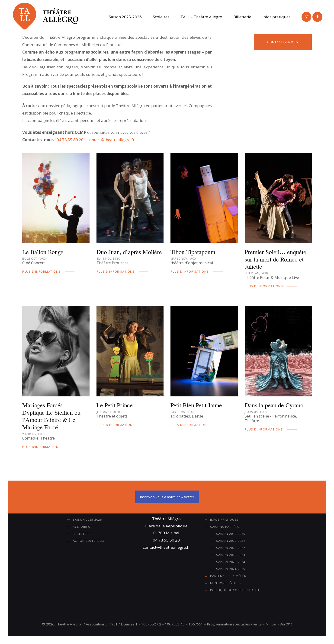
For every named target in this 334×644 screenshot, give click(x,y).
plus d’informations (42, 271)
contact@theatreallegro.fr (111, 140)
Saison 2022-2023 (231, 555)
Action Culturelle (89, 541)
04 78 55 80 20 (70, 140)
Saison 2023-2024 (231, 562)
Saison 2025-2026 (87, 520)
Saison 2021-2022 (231, 548)
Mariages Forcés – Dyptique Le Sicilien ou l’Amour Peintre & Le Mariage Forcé (51, 416)
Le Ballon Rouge (43, 252)
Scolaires (82, 527)
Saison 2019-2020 (231, 534)
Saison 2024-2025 (231, 569)
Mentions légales (226, 583)
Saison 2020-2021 (231, 541)
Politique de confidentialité (235, 590)
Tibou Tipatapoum (193, 252)
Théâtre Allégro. (69, 624)
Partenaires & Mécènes (230, 576)
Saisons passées (225, 527)
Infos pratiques (224, 520)
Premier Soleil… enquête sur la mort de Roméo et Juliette (275, 259)
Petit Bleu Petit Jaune (196, 405)
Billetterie (82, 534)
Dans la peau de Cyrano (274, 405)
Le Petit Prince (115, 405)
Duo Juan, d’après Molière (129, 252)
